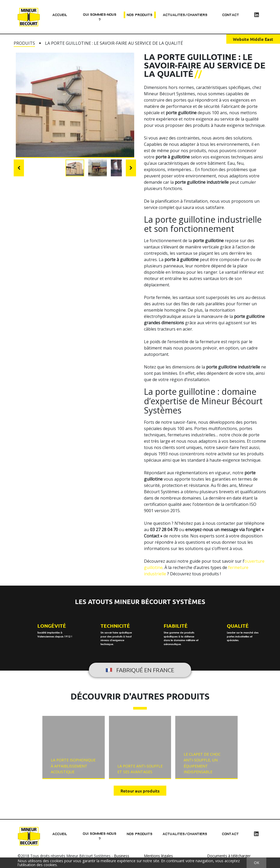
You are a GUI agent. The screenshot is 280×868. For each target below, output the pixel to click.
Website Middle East (253, 39)
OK (257, 863)
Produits (24, 43)
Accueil (60, 15)
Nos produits (140, 15)
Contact (231, 15)
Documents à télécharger (229, 856)
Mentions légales (158, 856)
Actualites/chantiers (185, 15)
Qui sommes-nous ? (100, 17)
